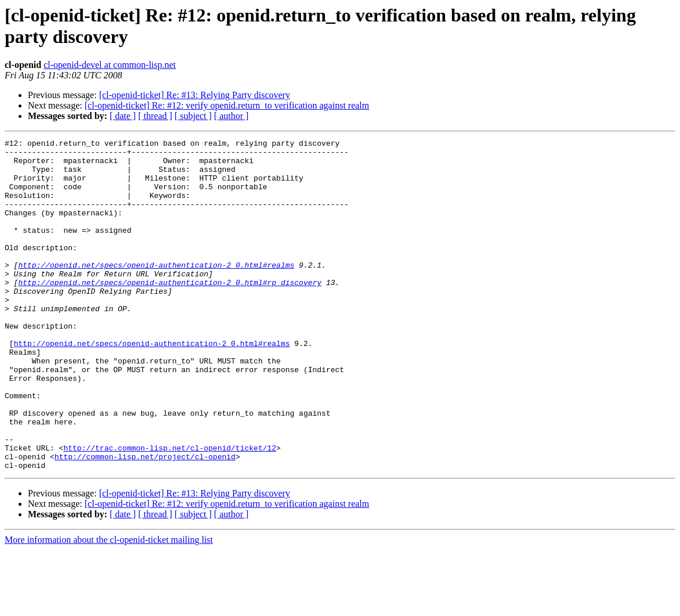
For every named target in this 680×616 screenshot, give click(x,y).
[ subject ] (193, 116)
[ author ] (232, 116)
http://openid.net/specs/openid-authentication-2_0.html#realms (156, 291)
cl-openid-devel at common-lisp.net (110, 65)
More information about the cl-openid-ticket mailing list (109, 606)
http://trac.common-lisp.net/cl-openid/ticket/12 (170, 510)
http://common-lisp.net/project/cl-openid (145, 521)
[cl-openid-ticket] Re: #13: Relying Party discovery (195, 95)
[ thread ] (155, 116)
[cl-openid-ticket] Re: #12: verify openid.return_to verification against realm (227, 105)
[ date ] (123, 116)
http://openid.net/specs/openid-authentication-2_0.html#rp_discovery (170, 312)
